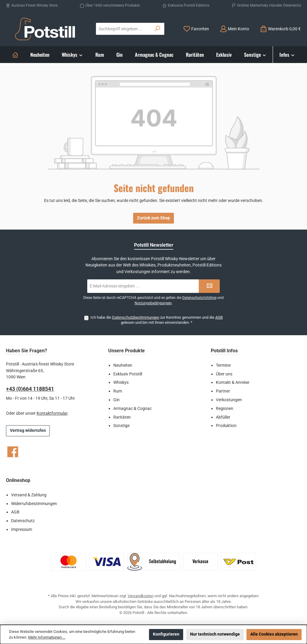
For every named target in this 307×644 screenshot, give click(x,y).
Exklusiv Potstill (128, 374)
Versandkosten (141, 596)
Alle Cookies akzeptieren (274, 634)
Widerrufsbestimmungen (34, 504)
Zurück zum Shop (153, 218)
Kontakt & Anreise (232, 382)
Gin (116, 400)
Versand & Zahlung (29, 495)
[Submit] (209, 286)
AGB (219, 317)
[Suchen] (158, 29)
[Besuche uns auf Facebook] (13, 452)
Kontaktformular (52, 413)
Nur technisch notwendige (215, 634)
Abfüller (223, 417)
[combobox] (124, 29)
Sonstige (121, 426)
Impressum (22, 530)
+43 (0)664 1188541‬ (30, 389)
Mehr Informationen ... (47, 637)
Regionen (225, 409)
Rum (118, 391)
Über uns (224, 374)
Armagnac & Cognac (133, 409)
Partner (223, 391)
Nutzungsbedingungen (153, 303)
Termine (223, 365)
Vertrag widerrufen (28, 430)
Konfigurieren (166, 634)
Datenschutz (23, 521)
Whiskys (121, 382)
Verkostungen (229, 400)
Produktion (226, 426)
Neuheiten (123, 365)
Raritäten (122, 417)
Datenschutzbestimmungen (136, 317)
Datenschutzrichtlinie (199, 298)
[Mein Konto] (234, 29)
